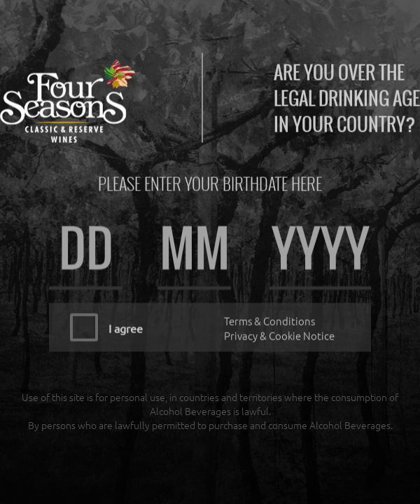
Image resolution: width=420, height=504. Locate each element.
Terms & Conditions (269, 317)
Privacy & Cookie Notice (279, 332)
